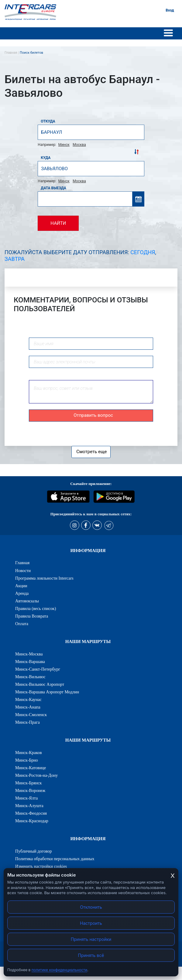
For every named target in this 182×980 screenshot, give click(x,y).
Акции (21, 586)
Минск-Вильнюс (30, 677)
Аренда (22, 593)
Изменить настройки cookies (41, 866)
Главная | (12, 53)
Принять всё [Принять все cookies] (91, 955)
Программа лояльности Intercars (44, 578)
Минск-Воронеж (30, 790)
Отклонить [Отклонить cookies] (91, 907)
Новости (23, 571)
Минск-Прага (27, 722)
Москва (79, 145)
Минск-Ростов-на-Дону (36, 775)
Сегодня (143, 252)
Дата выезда (53, 188)
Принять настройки (91, 939)
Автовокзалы (27, 601)
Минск (64, 145)
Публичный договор (34, 851)
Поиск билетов (31, 53)
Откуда (48, 121)
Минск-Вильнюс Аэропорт (40, 684)
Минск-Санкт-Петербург (38, 669)
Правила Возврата (32, 616)
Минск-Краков (29, 753)
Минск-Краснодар (32, 821)
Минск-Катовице (31, 768)
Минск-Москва (29, 654)
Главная (22, 563)
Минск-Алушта (29, 806)
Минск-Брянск (28, 783)
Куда (46, 158)
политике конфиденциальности (59, 970)
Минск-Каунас (28, 699)
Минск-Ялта (26, 798)
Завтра (15, 259)
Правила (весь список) (36, 608)
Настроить (91, 923)
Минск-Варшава (30, 662)
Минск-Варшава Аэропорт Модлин (47, 692)
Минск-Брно (27, 760)
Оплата (22, 624)
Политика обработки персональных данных (55, 859)
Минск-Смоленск (31, 715)
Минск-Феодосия (31, 813)
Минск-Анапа (28, 707)
